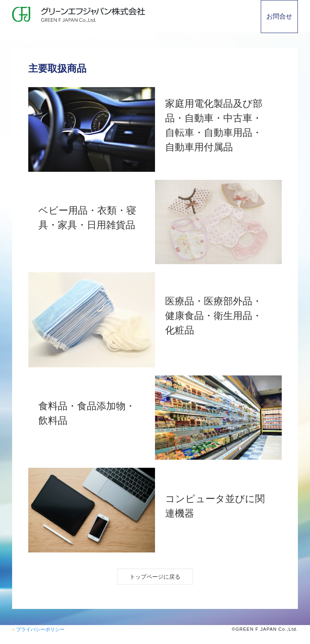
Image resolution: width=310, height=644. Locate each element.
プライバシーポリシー (40, 629)
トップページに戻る (155, 577)
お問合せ (279, 16)
